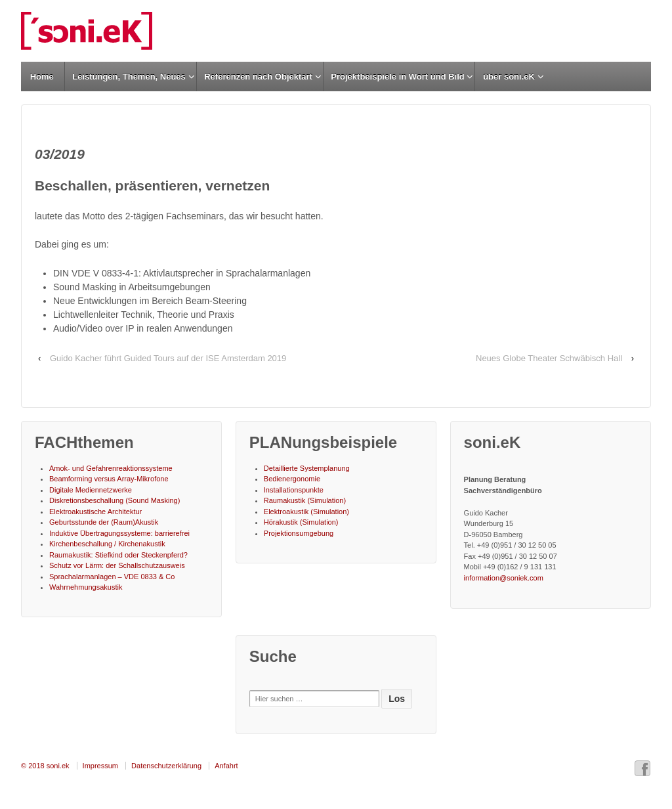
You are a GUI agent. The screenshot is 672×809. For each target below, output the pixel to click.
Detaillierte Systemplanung (307, 468)
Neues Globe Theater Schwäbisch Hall (549, 358)
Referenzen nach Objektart (258, 77)
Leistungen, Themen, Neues (129, 77)
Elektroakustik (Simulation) (306, 512)
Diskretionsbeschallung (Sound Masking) (115, 500)
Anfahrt (226, 766)
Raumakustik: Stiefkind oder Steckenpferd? (118, 555)
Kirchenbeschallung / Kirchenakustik (107, 544)
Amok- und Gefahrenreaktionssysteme (111, 468)
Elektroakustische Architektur (95, 512)
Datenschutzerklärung (166, 766)
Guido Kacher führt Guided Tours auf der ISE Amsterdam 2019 (168, 358)
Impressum (100, 766)
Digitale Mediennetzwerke (91, 490)
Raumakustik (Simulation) (305, 500)
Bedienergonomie (292, 479)
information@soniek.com (504, 578)
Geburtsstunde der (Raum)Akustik (104, 522)
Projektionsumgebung (299, 533)
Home (42, 77)
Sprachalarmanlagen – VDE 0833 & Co (112, 577)
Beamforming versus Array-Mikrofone (109, 479)
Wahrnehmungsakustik (86, 587)
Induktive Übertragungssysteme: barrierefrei (119, 533)
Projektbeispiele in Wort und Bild (397, 77)
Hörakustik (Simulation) (301, 522)
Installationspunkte (294, 490)
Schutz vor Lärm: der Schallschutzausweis (117, 565)
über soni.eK (509, 77)
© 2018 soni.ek (45, 766)
